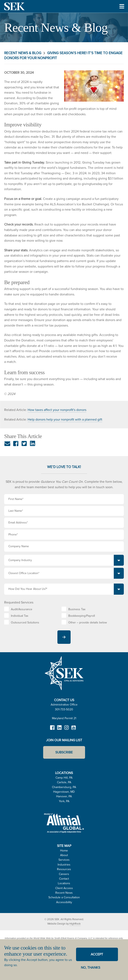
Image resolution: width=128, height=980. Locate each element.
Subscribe (64, 752)
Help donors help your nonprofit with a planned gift (65, 419)
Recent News (64, 893)
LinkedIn (59, 729)
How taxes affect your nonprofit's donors (57, 410)
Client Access (64, 888)
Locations (64, 883)
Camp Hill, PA (64, 778)
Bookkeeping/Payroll (82, 616)
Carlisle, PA (64, 782)
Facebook (52, 729)
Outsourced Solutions (25, 623)
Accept (97, 954)
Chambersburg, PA (64, 787)
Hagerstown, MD (64, 792)
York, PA (64, 801)
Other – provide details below (88, 623)
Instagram (67, 729)
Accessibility (64, 902)
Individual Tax (20, 616)
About (64, 855)
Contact (64, 879)
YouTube (74, 729)
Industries (64, 865)
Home (64, 851)
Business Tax (77, 609)
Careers (64, 874)
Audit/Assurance (22, 609)
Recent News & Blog (23, 53)
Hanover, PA (64, 796)
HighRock (75, 924)
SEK (15, 6)
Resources (64, 869)
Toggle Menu (122, 12)
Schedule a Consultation (64, 897)
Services (64, 860)
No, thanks (91, 968)
